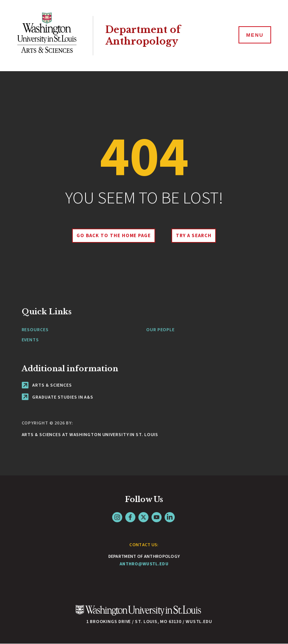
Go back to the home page (114, 235)
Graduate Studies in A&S (58, 397)
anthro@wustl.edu (144, 564)
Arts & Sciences (47, 385)
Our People (160, 329)
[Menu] (254, 35)
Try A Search (194, 235)
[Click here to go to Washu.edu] (138, 614)
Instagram (117, 517)
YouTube (157, 517)
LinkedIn (170, 517)
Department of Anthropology (143, 36)
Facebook (130, 517)
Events (30, 340)
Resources (35, 329)
